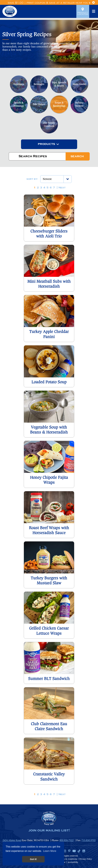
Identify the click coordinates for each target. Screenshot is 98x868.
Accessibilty (73, 862)
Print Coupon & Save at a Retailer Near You (58, 3)
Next (62, 188)
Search (77, 156)
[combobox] (49, 144)
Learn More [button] (50, 851)
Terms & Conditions (68, 859)
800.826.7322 (67, 840)
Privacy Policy (86, 859)
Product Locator (83, 11)
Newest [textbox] (47, 179)
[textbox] (46, 144)
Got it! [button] (33, 859)
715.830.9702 (89, 840)
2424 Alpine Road (12, 840)
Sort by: (32, 179)
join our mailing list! (49, 830)
